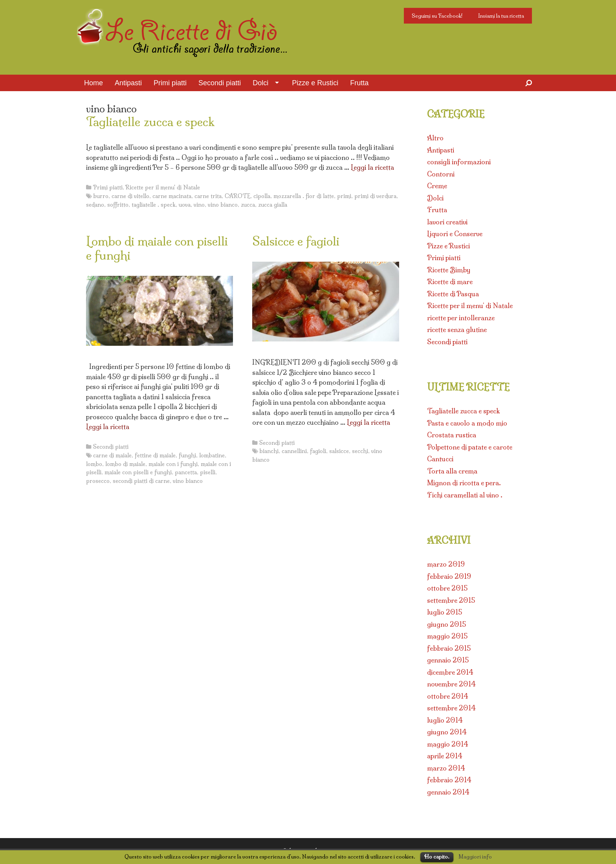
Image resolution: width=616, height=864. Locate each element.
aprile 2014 (445, 756)
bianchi (269, 451)
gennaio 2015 (448, 660)
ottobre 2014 (448, 696)
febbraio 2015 (449, 648)
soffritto (118, 205)
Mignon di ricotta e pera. (464, 483)
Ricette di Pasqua (453, 294)
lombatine (212, 455)
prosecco (98, 481)
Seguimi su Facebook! (437, 16)
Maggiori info (475, 857)
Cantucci (440, 459)
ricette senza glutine (457, 329)
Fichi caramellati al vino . (465, 495)
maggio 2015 (447, 636)
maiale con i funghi (173, 464)
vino (199, 205)
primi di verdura (375, 196)
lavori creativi (447, 222)
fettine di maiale (155, 455)
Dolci (260, 83)
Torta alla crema (452, 471)
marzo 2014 (446, 768)
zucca (248, 205)
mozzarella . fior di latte (304, 196)
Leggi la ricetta (372, 167)
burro (101, 196)
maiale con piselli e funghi (138, 472)
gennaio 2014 (448, 792)
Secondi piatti (220, 83)
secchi (360, 451)
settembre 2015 (451, 600)
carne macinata (172, 196)
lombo (94, 464)
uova (185, 205)
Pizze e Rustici (315, 83)
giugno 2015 (446, 624)
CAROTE (237, 196)
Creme (437, 186)
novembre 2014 (451, 684)
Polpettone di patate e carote (470, 447)
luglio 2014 (445, 720)
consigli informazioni (459, 162)
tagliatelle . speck (154, 205)
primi (344, 196)
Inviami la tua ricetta (501, 16)
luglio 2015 (445, 612)
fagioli (318, 451)
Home (93, 83)
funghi (187, 455)
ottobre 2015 (447, 588)
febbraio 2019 (449, 576)
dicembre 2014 (450, 672)
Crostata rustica (452, 435)
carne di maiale (112, 455)
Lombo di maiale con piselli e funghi (157, 248)
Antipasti (128, 83)
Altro (435, 138)
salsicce (339, 451)
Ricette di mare (450, 282)
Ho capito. (437, 857)
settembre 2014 (451, 708)
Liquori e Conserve (455, 234)
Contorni (441, 174)
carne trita (208, 196)
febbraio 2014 (449, 780)
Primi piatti (170, 83)
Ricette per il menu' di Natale (163, 187)
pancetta (186, 472)
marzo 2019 (446, 564)
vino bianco (223, 205)
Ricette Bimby (449, 270)
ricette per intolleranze (461, 318)
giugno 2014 (447, 732)
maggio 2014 (448, 744)
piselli (208, 472)
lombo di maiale (125, 464)
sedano (95, 205)
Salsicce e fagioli (296, 241)
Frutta (359, 83)
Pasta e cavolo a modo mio (467, 423)
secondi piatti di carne (141, 481)
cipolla (262, 196)
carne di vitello (130, 196)
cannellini (294, 451)
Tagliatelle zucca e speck (150, 122)
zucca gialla (273, 205)
